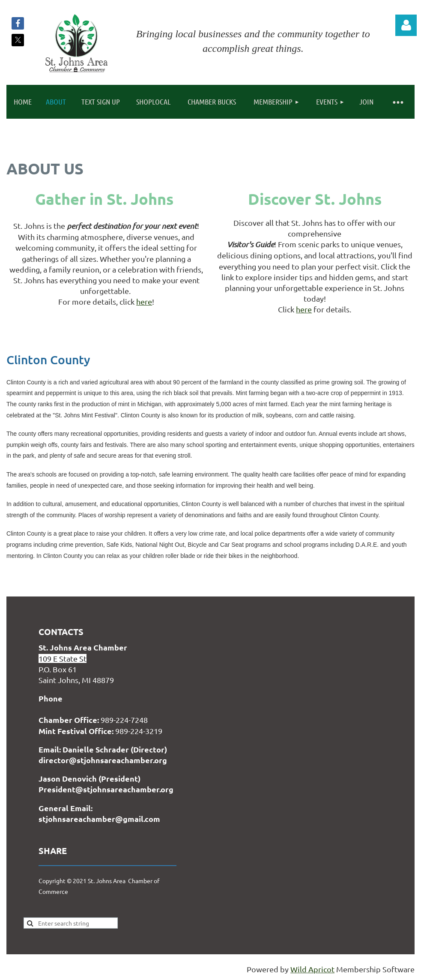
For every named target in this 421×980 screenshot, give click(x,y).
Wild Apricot (312, 969)
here (144, 301)
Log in (406, 25)
